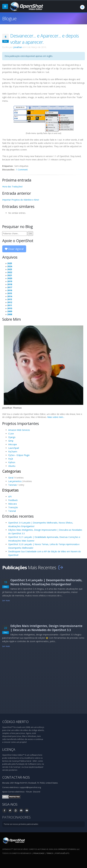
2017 (10, 287)
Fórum (29, 792)
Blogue (9, 18)
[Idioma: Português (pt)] (82, 7)
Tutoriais (13, 485)
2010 (10, 308)
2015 (10, 293)
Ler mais (6, 600)
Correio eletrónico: (16, 792)
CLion (11, 434)
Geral (11, 478)
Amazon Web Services (19, 430)
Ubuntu (12, 466)
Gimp (11, 441)
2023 (10, 269)
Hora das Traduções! (12, 187)
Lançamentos (15, 481)
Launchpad (14, 448)
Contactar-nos (16, 777)
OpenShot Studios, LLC (69, 849)
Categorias (12, 471)
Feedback (13, 500)
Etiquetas (10, 490)
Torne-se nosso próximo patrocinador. (21, 824)
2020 (10, 278)
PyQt (11, 459)
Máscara (12, 504)
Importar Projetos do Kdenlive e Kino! (21, 200)
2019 (10, 281)
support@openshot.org (30, 787)
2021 (10, 275)
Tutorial (12, 511)
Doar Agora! (14, 249)
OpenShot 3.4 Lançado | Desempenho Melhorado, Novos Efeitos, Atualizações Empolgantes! (46, 582)
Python (12, 462)
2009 (10, 311)
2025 (10, 263)
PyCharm (13, 452)
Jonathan (18, 47)
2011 (10, 305)
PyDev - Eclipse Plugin (19, 455)
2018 (10, 284)
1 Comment (22, 170)
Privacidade (39, 853)
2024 (10, 266)
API (10, 497)
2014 (10, 296)
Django (12, 437)
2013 (10, 299)
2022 (10, 272)
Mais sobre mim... (56, 417)
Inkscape (13, 444)
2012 (10, 302)
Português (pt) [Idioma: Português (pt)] (62, 853)
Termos (50, 853)
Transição (13, 507)
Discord (37, 792)
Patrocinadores (16, 817)
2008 (10, 314)
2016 (10, 290)
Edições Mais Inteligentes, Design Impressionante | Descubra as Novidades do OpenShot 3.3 (46, 628)
